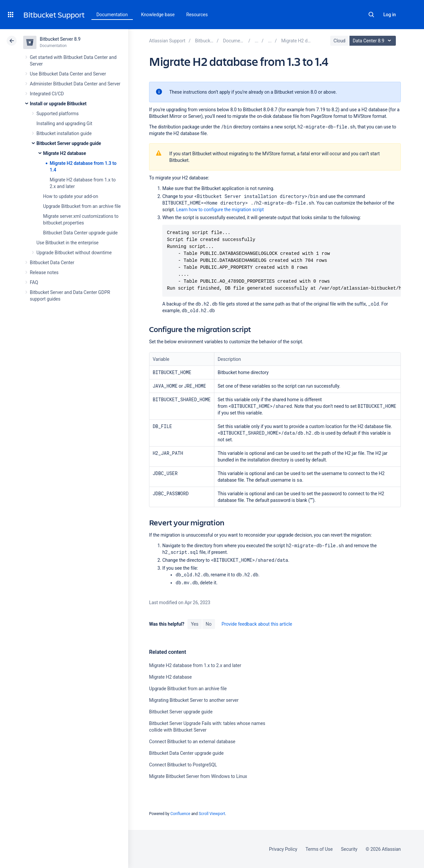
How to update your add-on (71, 196)
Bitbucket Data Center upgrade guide (80, 233)
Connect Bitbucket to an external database (192, 742)
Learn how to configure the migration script (220, 210)
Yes (194, 624)
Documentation (112, 15)
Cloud (340, 41)
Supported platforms (57, 114)
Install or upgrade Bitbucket (58, 104)
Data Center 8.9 (373, 41)
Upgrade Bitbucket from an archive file (82, 206)
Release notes (44, 272)
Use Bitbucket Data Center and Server (68, 74)
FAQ (34, 282)
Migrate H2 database (65, 153)
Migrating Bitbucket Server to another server (194, 700)
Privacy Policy (283, 849)
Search (371, 15)
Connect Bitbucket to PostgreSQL (183, 765)
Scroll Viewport (212, 814)
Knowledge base (158, 15)
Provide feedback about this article (257, 624)
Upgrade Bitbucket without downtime (74, 253)
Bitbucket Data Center (52, 263)
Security (349, 849)
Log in (390, 15)
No (209, 624)
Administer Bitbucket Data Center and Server (75, 84)
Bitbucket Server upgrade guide (69, 143)
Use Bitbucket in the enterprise (67, 243)
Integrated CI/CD (47, 94)
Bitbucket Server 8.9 (60, 39)
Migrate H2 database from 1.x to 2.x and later (195, 665)
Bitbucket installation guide (64, 133)
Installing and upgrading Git (64, 123)
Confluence (180, 814)
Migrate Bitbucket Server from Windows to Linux (198, 776)
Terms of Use (319, 849)
